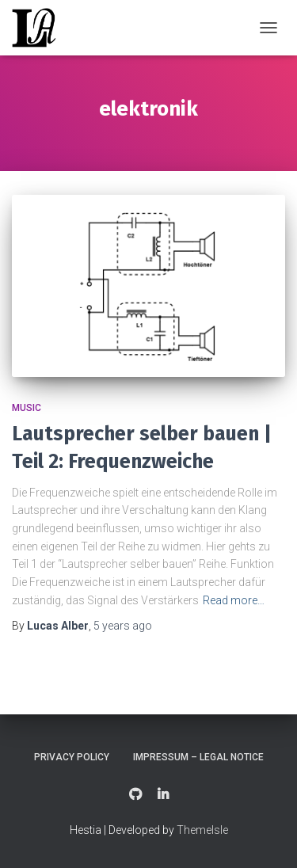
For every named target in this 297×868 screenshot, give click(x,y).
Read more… (234, 600)
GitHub (135, 795)
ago (123, 626)
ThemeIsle (202, 830)
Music (27, 408)
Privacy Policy (72, 757)
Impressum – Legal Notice (198, 757)
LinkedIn (163, 795)
